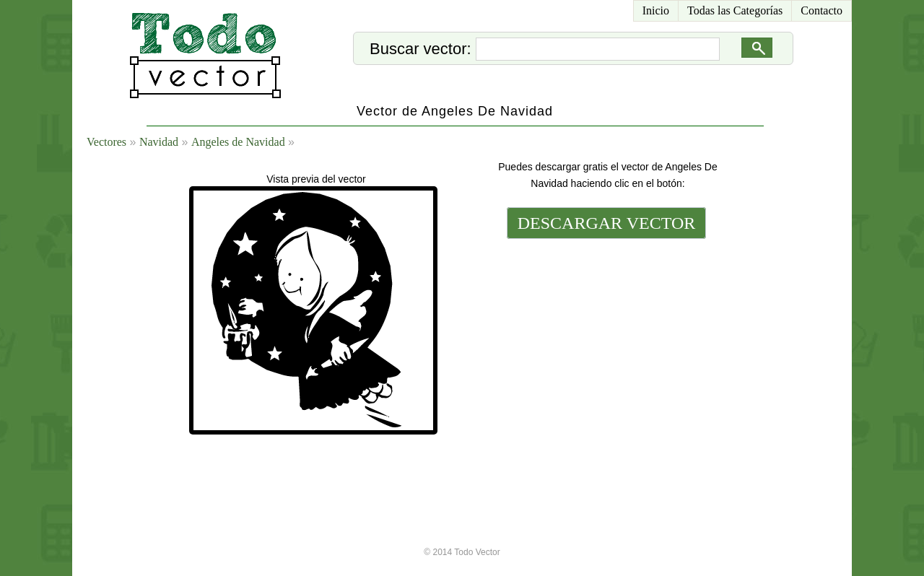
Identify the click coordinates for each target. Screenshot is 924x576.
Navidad (159, 142)
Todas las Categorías (735, 10)
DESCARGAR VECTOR (607, 223)
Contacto (821, 10)
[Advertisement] (605, 341)
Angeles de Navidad (238, 142)
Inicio (656, 10)
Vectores (106, 142)
